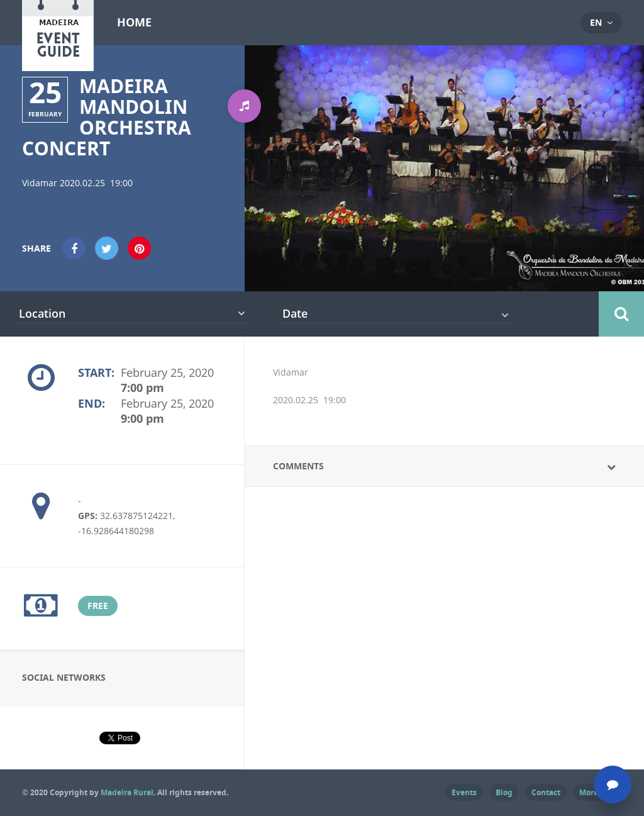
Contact (546, 792)
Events (464, 792)
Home (134, 22)
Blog (504, 792)
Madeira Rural (127, 792)
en (596, 22)
